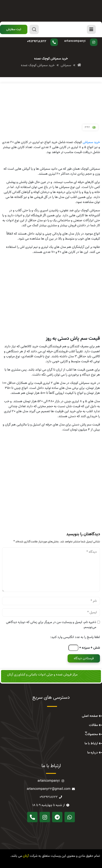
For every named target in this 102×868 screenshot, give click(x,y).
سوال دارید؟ (46, 38)
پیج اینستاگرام (80, 38)
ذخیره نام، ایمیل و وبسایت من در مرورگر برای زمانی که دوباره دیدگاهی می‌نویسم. (51, 625)
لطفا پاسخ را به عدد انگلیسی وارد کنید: (75, 637)
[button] (14, 29)
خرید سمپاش (91, 142)
